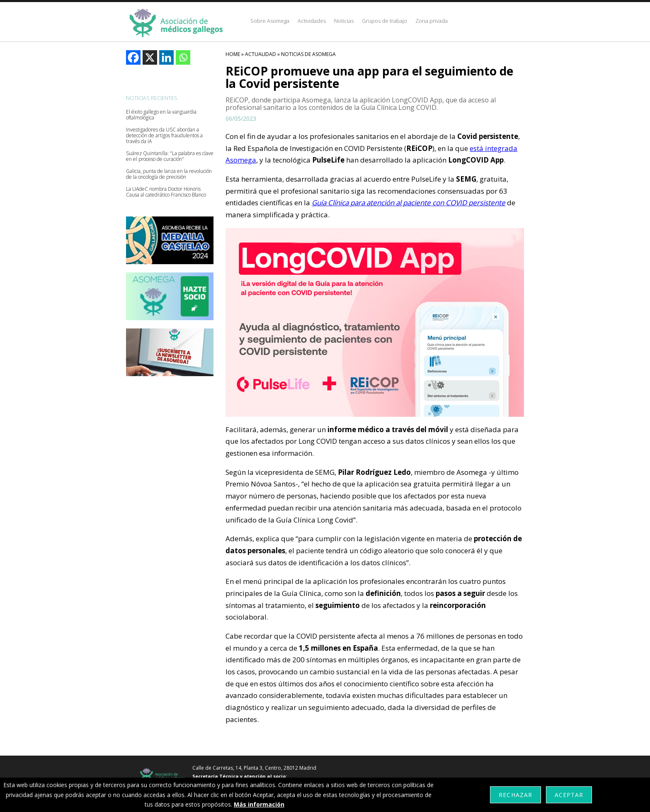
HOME (233, 54)
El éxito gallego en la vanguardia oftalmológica (161, 115)
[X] (150, 57)
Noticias (344, 21)
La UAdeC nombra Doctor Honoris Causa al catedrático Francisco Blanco (166, 192)
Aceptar (569, 795)
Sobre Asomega (270, 21)
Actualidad (261, 54)
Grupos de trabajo (384, 21)
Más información (259, 804)
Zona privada (432, 21)
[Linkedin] (166, 57)
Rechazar (515, 795)
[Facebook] (133, 57)
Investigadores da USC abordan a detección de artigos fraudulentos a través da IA (164, 136)
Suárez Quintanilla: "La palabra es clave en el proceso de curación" (170, 156)
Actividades (312, 21)
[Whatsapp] (183, 57)
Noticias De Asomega (308, 54)
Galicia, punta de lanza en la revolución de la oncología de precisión (169, 174)
